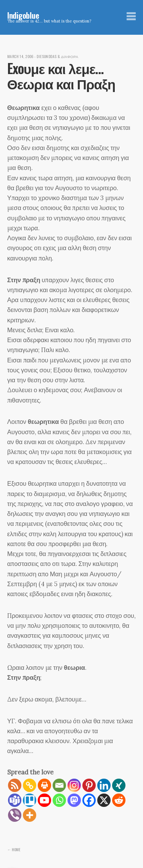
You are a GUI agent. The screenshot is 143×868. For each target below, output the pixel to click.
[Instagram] (74, 785)
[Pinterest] (89, 785)
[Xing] (119, 785)
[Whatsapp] (59, 800)
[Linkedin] (104, 785)
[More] (30, 815)
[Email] (59, 785)
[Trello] (30, 800)
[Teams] (15, 800)
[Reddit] (119, 800)
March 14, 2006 (20, 57)
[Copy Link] (30, 785)
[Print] (44, 785)
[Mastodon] (74, 800)
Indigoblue (23, 15)
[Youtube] (44, 800)
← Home (14, 849)
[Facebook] (89, 800)
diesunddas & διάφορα (57, 57)
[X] (104, 800)
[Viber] (15, 815)
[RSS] (15, 785)
